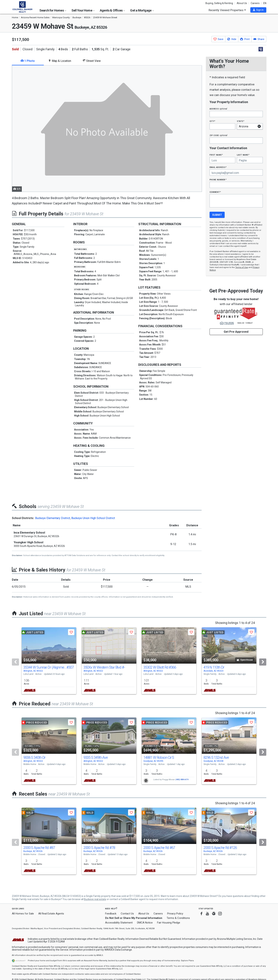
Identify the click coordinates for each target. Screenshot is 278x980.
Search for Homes (53, 10)
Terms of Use (242, 267)
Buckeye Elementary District (53, 518)
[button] (258, 10)
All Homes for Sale (23, 914)
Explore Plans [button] (187, 961)
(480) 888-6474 (182, 780)
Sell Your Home (83, 10)
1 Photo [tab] (28, 61)
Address (218, 109)
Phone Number (218, 180)
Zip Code (218, 135)
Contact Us (127, 914)
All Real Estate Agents (51, 914)
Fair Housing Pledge (169, 923)
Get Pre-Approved (236, 332)
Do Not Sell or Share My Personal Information (134, 918)
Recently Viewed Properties (227, 10)
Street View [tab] (92, 61)
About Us (242, 3)
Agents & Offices (112, 10)
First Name (216, 155)
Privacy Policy (175, 914)
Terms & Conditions (178, 918)
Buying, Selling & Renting (219, 3)
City (212, 121)
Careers (255, 3)
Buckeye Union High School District (93, 518)
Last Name (243, 155)
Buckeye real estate (95, 899)
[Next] (263, 662)
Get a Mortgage (142, 10)
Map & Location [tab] (60, 61)
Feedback (111, 914)
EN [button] (265, 3)
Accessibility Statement (119, 923)
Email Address (218, 167)
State (241, 121)
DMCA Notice (145, 923)
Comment (215, 192)
